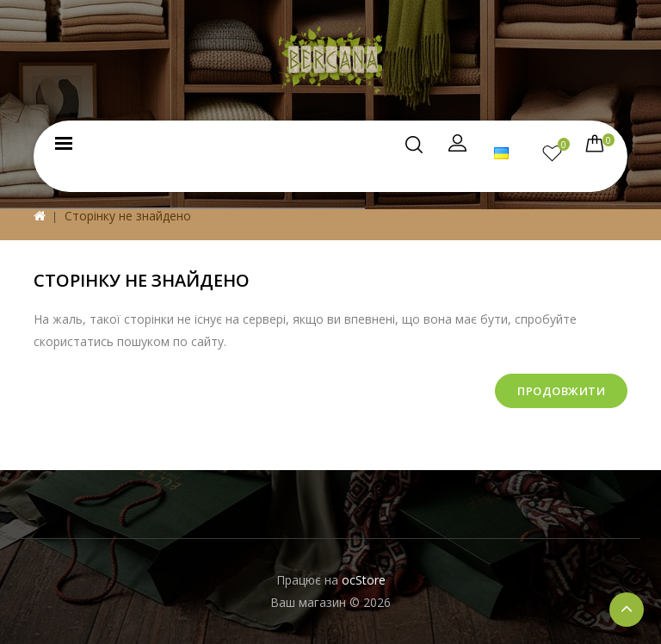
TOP (627, 610)
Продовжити (561, 391)
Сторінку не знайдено (128, 216)
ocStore (364, 580)
